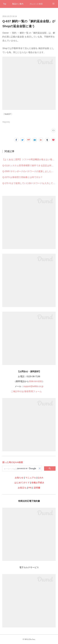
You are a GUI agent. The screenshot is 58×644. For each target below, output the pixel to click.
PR (30, 488)
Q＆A (41, 478)
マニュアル (31, 478)
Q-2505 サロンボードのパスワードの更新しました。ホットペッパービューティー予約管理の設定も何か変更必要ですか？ (29, 171)
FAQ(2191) (6, 122)
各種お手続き (38, 483)
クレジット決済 (36, 4)
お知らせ (19, 478)
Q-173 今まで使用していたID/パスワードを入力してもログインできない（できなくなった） (29, 183)
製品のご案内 (18, 4)
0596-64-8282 (35, 381)
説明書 (37, 488)
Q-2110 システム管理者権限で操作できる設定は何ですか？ (29, 165)
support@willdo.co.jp (33, 386)
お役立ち (22, 488)
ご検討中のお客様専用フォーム (26, 391)
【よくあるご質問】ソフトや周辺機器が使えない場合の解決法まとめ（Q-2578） (29, 159)
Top (5, 4)
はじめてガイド (22, 483)
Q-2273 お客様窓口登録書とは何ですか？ (23, 177)
